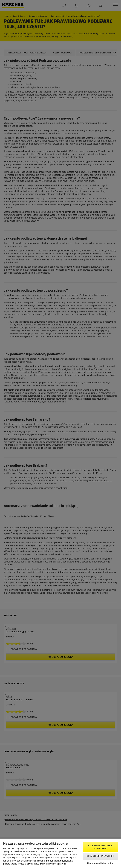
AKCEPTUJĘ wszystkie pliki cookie (100, 847)
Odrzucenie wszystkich (100, 856)
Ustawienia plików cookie (100, 863)
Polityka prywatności (29, 864)
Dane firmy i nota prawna (53, 864)
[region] (60, 854)
